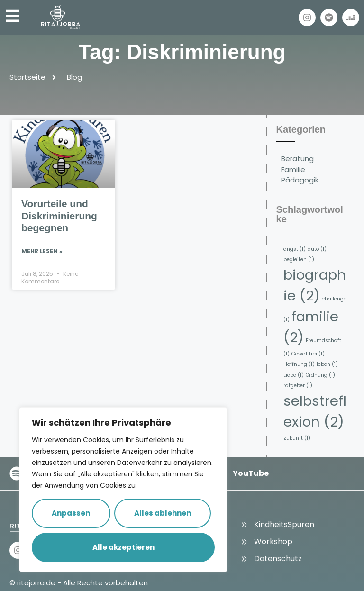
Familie (293, 169)
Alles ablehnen (163, 513)
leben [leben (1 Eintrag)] (327, 364)
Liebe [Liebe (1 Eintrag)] (294, 375)
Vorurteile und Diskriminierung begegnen (59, 215)
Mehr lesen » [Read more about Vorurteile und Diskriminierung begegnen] (42, 251)
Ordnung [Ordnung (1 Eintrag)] (320, 375)
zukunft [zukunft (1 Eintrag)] (297, 438)
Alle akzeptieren (123, 547)
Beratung (297, 159)
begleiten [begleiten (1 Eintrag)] (299, 259)
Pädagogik (300, 180)
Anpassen (71, 513)
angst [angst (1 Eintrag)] (295, 249)
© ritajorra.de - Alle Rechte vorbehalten (79, 583)
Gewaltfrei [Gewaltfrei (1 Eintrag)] (308, 354)
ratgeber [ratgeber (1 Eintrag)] (298, 386)
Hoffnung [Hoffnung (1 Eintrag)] (299, 364)
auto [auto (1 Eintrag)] (317, 249)
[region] (123, 490)
